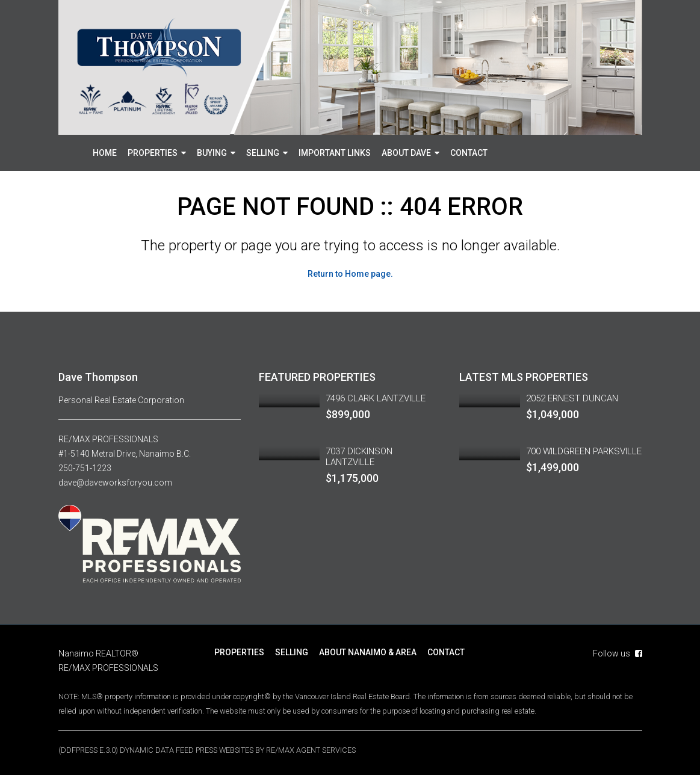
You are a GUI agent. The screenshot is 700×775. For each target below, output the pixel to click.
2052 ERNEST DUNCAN (572, 398)
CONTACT (469, 153)
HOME (105, 153)
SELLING (263, 153)
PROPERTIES (153, 153)
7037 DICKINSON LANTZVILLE (359, 457)
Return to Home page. (350, 274)
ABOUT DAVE (406, 153)
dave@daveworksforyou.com (115, 483)
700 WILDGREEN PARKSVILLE (584, 451)
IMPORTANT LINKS (335, 153)
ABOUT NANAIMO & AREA (368, 652)
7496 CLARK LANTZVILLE (376, 398)
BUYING (212, 153)
